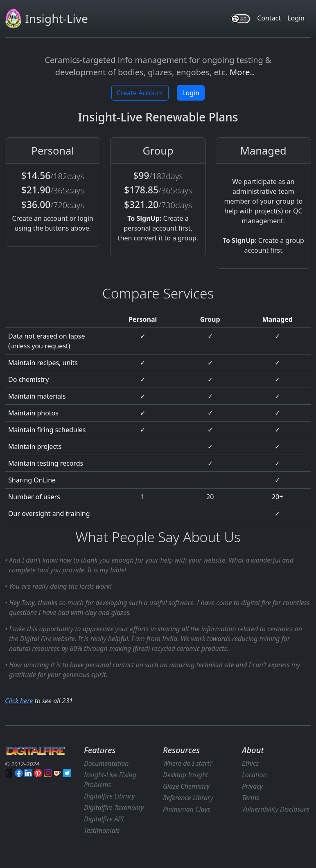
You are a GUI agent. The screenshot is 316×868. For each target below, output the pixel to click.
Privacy (252, 786)
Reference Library (188, 798)
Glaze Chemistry (186, 786)
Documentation (106, 763)
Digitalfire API (104, 819)
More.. (242, 72)
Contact (269, 18)
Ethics (250, 763)
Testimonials (102, 830)
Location (254, 775)
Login (296, 18)
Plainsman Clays (187, 809)
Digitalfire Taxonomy (114, 807)
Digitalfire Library (109, 796)
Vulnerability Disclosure (276, 809)
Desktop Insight (186, 775)
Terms (251, 798)
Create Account (140, 93)
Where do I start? (188, 763)
